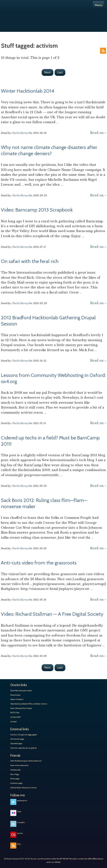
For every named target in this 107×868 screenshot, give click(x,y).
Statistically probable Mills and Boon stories (29, 704)
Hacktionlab (15, 770)
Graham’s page (16, 783)
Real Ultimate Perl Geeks (21, 708)
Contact (13, 722)
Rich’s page (15, 779)
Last (60, 72)
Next (47, 72)
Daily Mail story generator (21, 690)
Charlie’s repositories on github (23, 748)
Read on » (98, 133)
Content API (15, 717)
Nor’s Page (15, 774)
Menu (98, 5)
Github (57, 862)
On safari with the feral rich (30, 261)
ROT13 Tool (15, 713)
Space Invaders (17, 699)
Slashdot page (16, 743)
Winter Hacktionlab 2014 (28, 91)
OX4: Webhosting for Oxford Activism (26, 761)
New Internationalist (19, 765)
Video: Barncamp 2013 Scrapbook (37, 210)
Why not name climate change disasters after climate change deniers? (49, 150)
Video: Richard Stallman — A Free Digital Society (52, 614)
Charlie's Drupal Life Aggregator (24, 735)
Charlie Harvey (53, 16)
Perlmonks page (17, 739)
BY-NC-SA (64, 859)
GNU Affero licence (95, 859)
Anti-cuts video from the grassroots (39, 563)
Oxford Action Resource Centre (23, 788)
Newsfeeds (15, 695)
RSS (103, 51)
